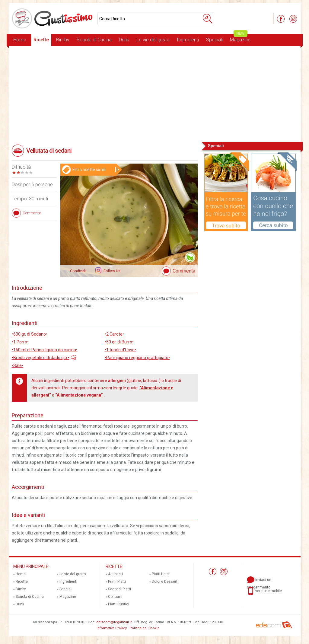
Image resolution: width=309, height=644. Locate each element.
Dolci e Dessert (165, 582)
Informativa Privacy (112, 628)
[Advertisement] (155, 93)
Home (20, 40)
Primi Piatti (117, 582)
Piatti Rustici (119, 604)
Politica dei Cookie (145, 628)
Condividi (78, 271)
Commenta (184, 271)
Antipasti (115, 574)
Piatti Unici (161, 574)
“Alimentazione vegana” (80, 395)
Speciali (214, 40)
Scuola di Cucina (94, 40)
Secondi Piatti (119, 589)
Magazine (240, 38)
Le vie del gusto (153, 40)
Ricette (41, 40)
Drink (124, 40)
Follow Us (111, 271)
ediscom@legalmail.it (114, 622)
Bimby (63, 40)
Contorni (115, 597)
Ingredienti (188, 40)
